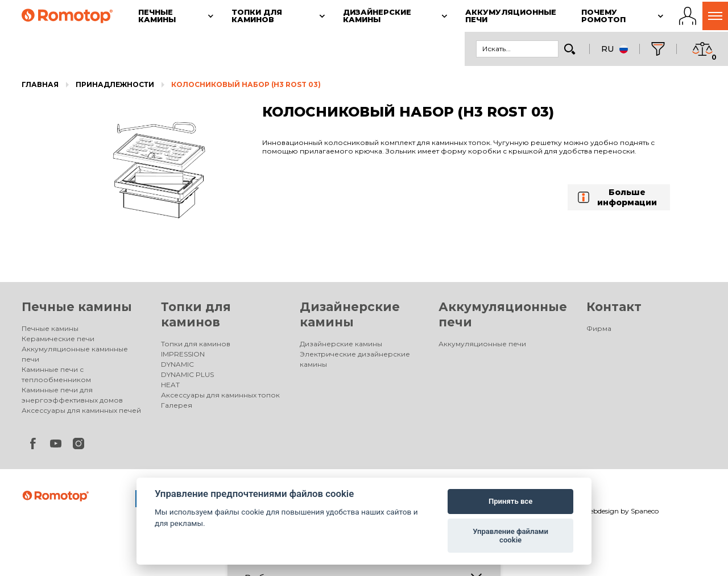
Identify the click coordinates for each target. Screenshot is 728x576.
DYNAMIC (177, 364)
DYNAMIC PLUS (187, 374)
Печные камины (77, 307)
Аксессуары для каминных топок (220, 395)
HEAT (170, 385)
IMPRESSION (183, 354)
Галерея (177, 405)
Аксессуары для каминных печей (81, 410)
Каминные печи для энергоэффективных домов (72, 395)
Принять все (510, 501)
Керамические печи (58, 339)
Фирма (599, 328)
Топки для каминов (196, 344)
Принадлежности (115, 84)
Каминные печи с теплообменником (56, 374)
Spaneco (645, 511)
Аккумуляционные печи (482, 344)
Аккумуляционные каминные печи (75, 354)
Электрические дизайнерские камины (355, 359)
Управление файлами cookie (510, 536)
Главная (40, 84)
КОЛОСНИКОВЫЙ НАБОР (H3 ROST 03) (246, 84)
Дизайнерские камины (341, 344)
